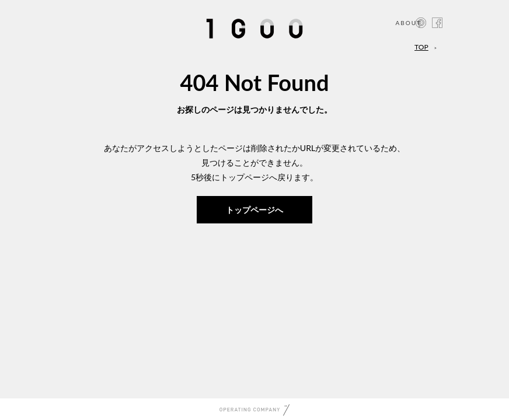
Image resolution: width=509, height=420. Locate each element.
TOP (421, 47)
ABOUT (408, 23)
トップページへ (254, 210)
